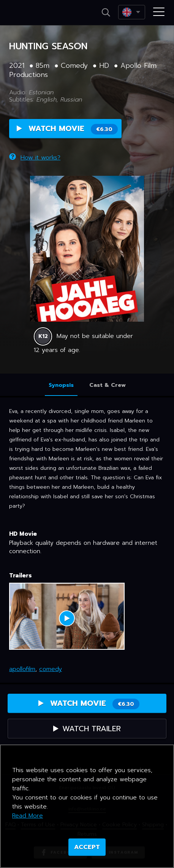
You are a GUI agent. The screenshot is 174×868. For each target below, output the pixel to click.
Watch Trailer (87, 729)
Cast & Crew (108, 385)
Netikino (30, 13)
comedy (51, 669)
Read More (28, 816)
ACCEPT (87, 847)
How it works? (35, 158)
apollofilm (22, 669)
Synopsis (61, 385)
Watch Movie (67, 129)
